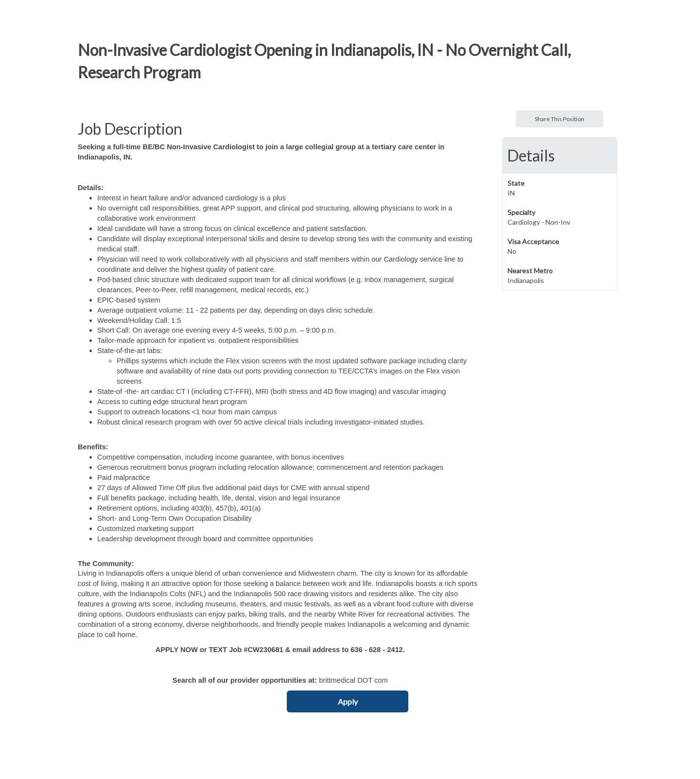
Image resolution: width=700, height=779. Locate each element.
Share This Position (560, 119)
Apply (348, 701)
